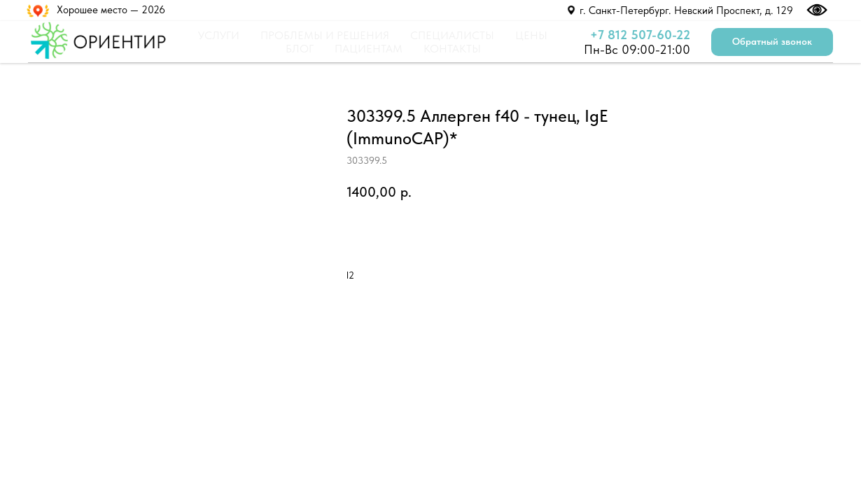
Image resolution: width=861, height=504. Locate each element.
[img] (571, 10)
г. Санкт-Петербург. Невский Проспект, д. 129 (686, 10)
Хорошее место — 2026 (111, 10)
